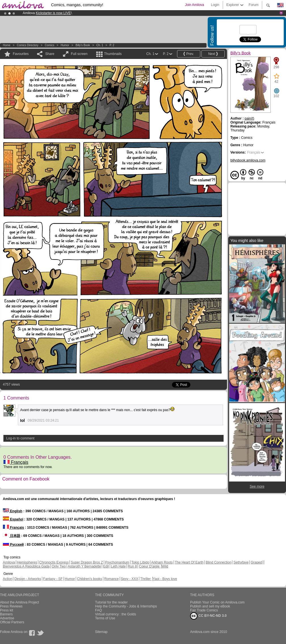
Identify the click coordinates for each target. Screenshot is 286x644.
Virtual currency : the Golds (116, 614)
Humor (65, 45)
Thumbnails (113, 54)
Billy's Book (83, 45)
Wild (165, 566)
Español (13, 519)
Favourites (21, 54)
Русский (13, 545)
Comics (50, 45)
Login (215, 5)
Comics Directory (28, 45)
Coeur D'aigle (150, 566)
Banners (6, 614)
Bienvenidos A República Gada (26, 566)
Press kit (7, 610)
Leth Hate (118, 566)
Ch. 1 (100, 45)
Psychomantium (117, 562)
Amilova (9, 562)
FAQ (98, 610)
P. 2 (112, 45)
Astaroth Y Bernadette (85, 566)
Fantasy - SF (53, 579)
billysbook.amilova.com (248, 160)
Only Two (59, 566)
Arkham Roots (162, 562)
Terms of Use (105, 618)
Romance (111, 579)
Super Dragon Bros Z (87, 562)
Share (50, 54)
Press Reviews (11, 606)
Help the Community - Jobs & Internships (126, 606)
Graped (256, 562)
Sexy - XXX (130, 579)
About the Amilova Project (19, 602)
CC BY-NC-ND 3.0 (208, 616)
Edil (106, 566)
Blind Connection (219, 562)
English (13, 511)
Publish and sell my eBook (210, 606)
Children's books (89, 579)
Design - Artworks (28, 579)
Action (8, 579)
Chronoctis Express (54, 562)
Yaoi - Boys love (165, 579)
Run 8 (132, 566)
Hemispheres (27, 562)
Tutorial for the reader (111, 602)
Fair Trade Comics (204, 610)
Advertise (7, 618)
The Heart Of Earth (189, 562)
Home (7, 45)
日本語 (11, 536)
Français (16, 462)
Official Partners (12, 622)
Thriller (146, 579)
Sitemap (101, 632)
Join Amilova (194, 5)
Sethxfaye (241, 562)
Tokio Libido (140, 562)
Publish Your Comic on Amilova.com (217, 602)
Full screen (79, 54)
